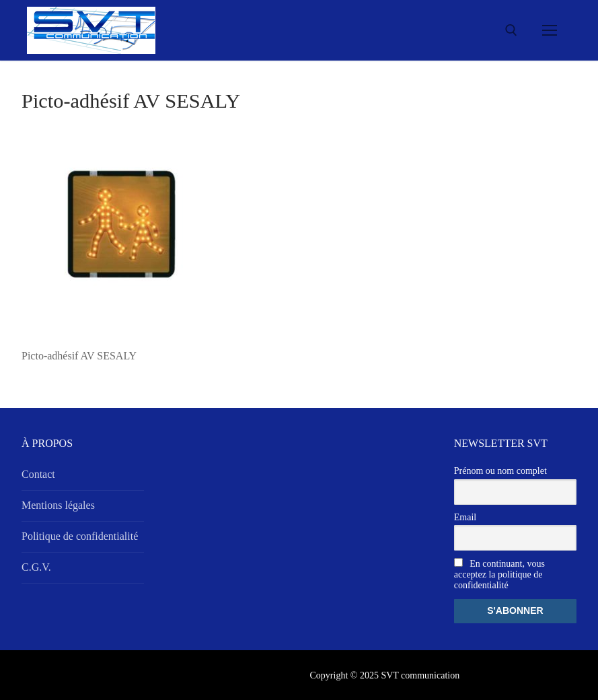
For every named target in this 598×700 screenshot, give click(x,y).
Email (465, 517)
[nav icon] (550, 30)
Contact (38, 474)
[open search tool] (511, 30)
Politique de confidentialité (80, 536)
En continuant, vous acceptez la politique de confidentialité (499, 574)
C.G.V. (36, 567)
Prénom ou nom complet (500, 471)
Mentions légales (58, 505)
